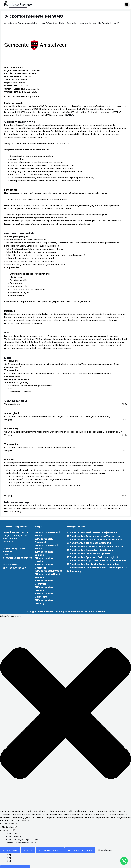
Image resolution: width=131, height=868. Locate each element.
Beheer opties (12, 830)
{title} (9, 851)
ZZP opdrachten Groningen (44, 580)
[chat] (124, 861)
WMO (120, 23)
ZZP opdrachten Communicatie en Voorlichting (93, 535)
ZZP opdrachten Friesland (44, 559)
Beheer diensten (14, 833)
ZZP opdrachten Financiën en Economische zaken (95, 539)
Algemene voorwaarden (75, 608)
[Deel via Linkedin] (74, 115)
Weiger (28, 847)
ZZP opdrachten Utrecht (48, 569)
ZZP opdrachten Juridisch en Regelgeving (90, 548)
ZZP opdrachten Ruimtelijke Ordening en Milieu (93, 560)
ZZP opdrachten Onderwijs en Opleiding (89, 551)
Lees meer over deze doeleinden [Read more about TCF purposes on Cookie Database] (21, 839)
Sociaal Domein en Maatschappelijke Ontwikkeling (93, 23)
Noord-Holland (61, 23)
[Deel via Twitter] (72, 115)
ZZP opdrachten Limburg (44, 599)
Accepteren (10, 847)
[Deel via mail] (70, 115)
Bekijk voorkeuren (50, 847)
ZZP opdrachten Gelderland (44, 592)
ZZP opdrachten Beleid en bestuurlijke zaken (92, 532)
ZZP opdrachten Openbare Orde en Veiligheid (92, 554)
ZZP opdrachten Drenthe (44, 586)
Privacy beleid (98, 608)
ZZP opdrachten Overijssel (44, 565)
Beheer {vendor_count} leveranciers (23, 836)
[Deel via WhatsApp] (68, 115)
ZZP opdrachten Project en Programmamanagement (97, 557)
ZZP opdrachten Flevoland (44, 540)
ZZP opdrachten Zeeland (44, 552)
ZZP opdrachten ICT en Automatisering (89, 542)
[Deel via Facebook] (67, 115)
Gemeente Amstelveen (29, 23)
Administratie (11, 23)
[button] (65, 710)
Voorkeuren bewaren (80, 847)
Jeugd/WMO (48, 23)
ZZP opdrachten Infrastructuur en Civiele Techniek (95, 545)
